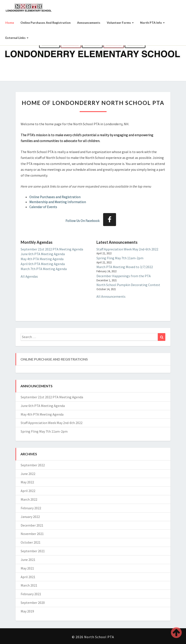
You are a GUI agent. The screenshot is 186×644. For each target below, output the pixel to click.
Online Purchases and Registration (46, 23)
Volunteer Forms (120, 23)
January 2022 (30, 517)
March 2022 (29, 499)
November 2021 (32, 534)
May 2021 (27, 568)
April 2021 (28, 577)
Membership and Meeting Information (58, 202)
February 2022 (31, 508)
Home (10, 23)
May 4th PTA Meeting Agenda (42, 259)
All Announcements (111, 296)
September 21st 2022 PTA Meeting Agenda (52, 249)
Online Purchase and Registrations (54, 359)
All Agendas (29, 276)
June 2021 (28, 560)
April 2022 (28, 491)
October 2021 (31, 542)
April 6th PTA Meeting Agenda (43, 264)
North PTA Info (152, 23)
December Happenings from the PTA (124, 276)
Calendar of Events (43, 207)
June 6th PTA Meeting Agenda (43, 254)
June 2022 (28, 474)
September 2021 (33, 551)
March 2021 (29, 585)
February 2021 (31, 594)
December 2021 (32, 525)
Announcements (89, 23)
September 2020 (33, 603)
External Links (17, 38)
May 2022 (27, 482)
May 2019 (27, 611)
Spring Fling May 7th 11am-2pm (120, 258)
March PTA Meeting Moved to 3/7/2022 (125, 267)
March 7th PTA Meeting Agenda (44, 269)
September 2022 (33, 465)
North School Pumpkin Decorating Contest (128, 285)
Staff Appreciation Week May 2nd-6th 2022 (127, 249)
